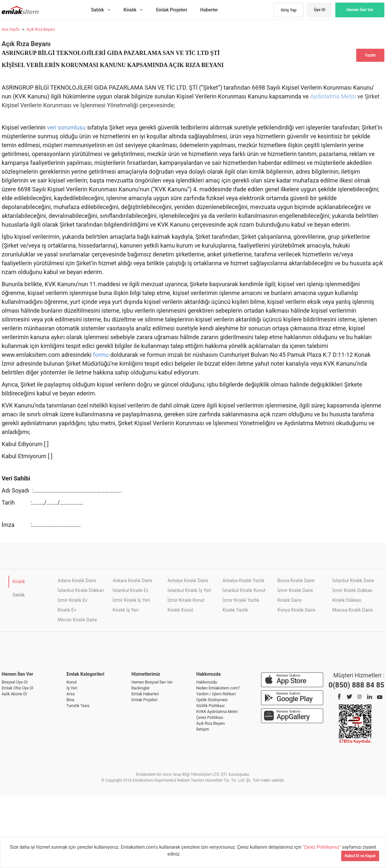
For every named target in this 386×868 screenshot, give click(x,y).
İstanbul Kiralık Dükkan (81, 590)
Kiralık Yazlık (235, 610)
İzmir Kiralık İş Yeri (131, 600)
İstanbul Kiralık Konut (244, 590)
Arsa (70, 694)
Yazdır (370, 55)
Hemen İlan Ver (360, 10)
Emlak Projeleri (145, 700)
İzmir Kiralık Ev (72, 600)
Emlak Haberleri (145, 694)
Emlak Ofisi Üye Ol (18, 688)
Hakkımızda (207, 682)
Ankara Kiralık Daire (132, 581)
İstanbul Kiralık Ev (131, 590)
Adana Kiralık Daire (77, 581)
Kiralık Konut (180, 610)
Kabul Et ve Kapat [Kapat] (360, 856)
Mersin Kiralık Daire (77, 620)
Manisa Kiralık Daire (352, 610)
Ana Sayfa (10, 29)
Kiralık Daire (289, 600)
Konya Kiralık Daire (296, 610)
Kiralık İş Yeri (126, 610)
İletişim (203, 729)
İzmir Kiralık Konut (186, 600)
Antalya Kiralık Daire (188, 581)
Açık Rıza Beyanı (40, 29)
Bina (70, 700)
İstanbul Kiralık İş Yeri (189, 590)
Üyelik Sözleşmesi (212, 700)
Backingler (141, 688)
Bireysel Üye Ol (15, 682)
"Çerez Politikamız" (322, 847)
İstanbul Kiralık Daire (353, 581)
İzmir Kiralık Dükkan (352, 590)
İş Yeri (72, 688)
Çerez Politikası (210, 718)
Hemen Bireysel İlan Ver (152, 682)
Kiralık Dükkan (347, 600)
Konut (71, 682)
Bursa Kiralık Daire (296, 581)
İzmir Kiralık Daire (295, 590)
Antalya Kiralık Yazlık (243, 581)
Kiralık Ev (67, 610)
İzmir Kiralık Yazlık (241, 600)
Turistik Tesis (78, 706)
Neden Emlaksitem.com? (218, 688)
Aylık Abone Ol (14, 694)
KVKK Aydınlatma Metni (217, 712)
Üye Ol (319, 10)
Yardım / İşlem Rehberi (216, 694)
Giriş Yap (289, 10)
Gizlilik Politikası (211, 706)
